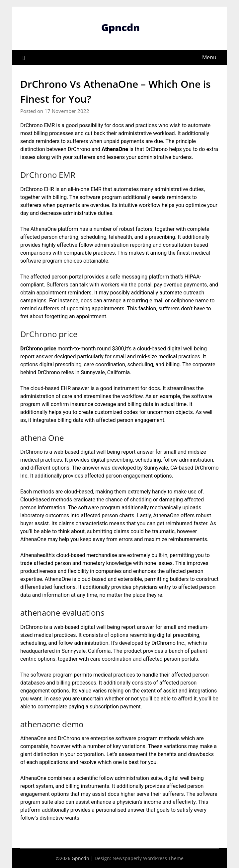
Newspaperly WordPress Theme (148, 858)
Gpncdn (120, 27)
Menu (209, 57)
